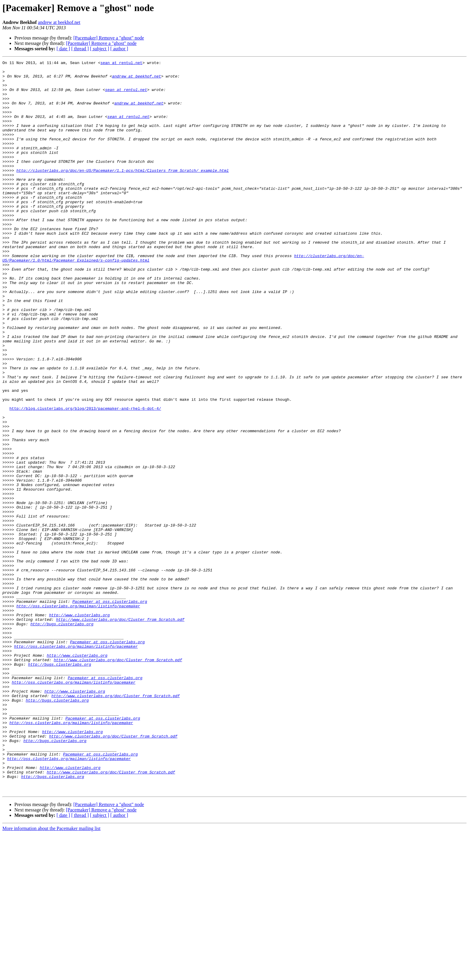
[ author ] (119, 49)
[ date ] (63, 49)
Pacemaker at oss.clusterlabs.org (110, 710)
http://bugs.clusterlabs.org (62, 737)
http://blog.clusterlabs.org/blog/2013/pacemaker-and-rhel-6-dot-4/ (85, 478)
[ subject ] (100, 49)
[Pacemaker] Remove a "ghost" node (109, 38)
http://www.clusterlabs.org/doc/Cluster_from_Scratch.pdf (120, 732)
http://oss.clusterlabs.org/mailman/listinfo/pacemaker (78, 715)
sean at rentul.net (121, 63)
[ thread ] (80, 49)
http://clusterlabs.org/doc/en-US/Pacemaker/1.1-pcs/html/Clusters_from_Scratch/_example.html (123, 193)
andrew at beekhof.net (59, 22)
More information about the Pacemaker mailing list (51, 975)
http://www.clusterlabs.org (79, 726)
